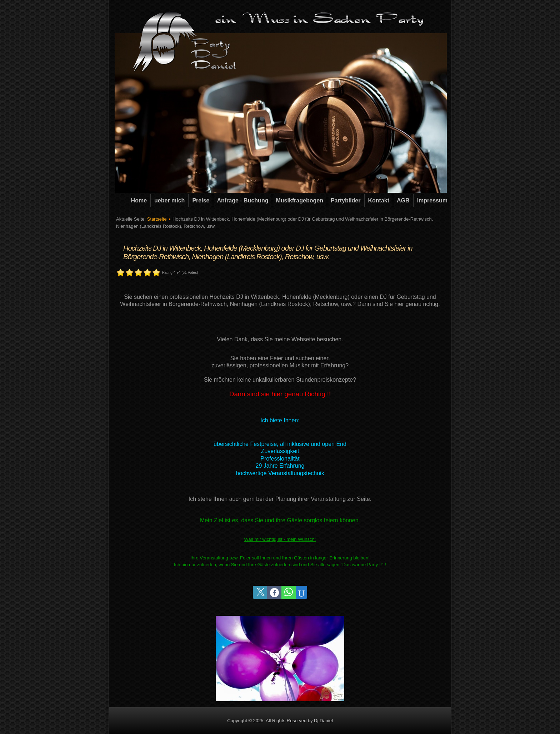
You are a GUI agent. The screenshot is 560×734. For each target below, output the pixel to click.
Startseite (157, 219)
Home (139, 200)
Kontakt (379, 200)
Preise (201, 200)
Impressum (432, 200)
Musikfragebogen (299, 200)
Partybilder (346, 200)
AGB (403, 200)
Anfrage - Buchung (242, 200)
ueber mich (169, 200)
